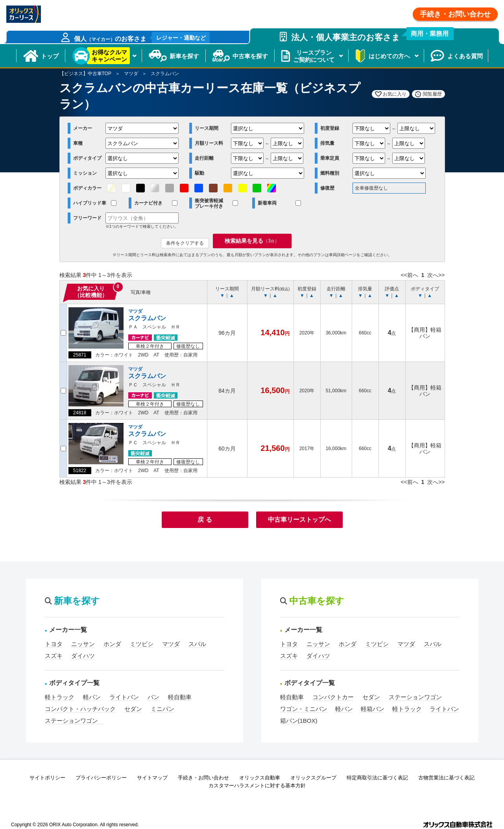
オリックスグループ (313, 778)
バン (153, 697)
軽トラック (60, 697)
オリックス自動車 (260, 778)
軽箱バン (373, 709)
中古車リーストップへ (299, 520)
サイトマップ (152, 778)
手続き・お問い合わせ (455, 14)
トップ (50, 56)
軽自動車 (180, 697)
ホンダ (112, 644)
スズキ (54, 656)
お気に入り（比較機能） (91, 292)
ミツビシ (142, 644)
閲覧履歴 (432, 94)
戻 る (205, 520)
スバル (197, 644)
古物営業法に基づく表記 (446, 778)
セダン (133, 709)
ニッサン (83, 644)
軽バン (92, 697)
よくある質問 (465, 56)
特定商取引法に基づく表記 (377, 778)
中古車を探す (250, 56)
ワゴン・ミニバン (304, 709)
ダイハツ (83, 656)
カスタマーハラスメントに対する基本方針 (257, 786)
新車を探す (184, 56)
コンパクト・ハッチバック (80, 709)
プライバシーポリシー (101, 778)
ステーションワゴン (74, 721)
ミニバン (162, 709)
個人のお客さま (142, 38)
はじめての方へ (389, 56)
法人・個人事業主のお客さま (370, 35)
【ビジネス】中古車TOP (85, 74)
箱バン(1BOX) (299, 721)
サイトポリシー (47, 778)
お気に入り (395, 94)
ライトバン (124, 697)
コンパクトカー (333, 697)
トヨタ (54, 644)
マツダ (131, 74)
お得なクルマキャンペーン (109, 56)
